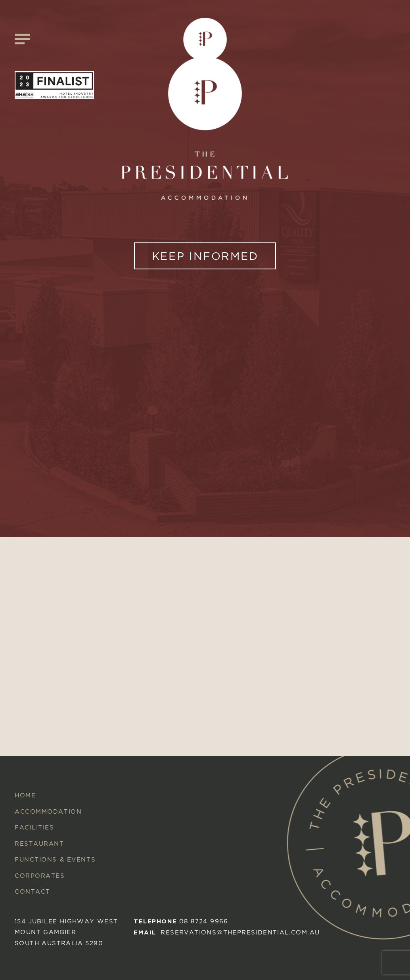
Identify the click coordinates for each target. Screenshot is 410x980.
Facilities (34, 827)
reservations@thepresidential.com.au (240, 932)
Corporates (40, 876)
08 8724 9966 (204, 921)
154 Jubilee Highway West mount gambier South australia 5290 (66, 932)
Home (25, 795)
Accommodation (48, 811)
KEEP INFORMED (205, 256)
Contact (33, 891)
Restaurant (39, 844)
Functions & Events (55, 859)
